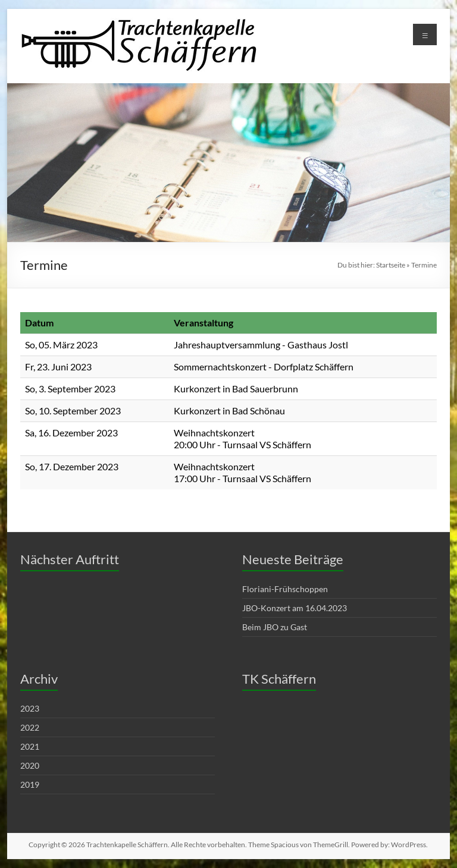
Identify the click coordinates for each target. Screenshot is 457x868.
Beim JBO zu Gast (275, 627)
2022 (30, 727)
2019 (30, 784)
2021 (30, 746)
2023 (30, 708)
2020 (30, 765)
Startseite (391, 265)
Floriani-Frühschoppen (285, 589)
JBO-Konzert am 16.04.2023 (295, 608)
